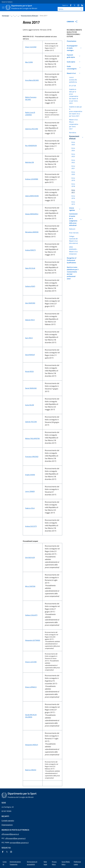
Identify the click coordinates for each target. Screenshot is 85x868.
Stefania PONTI (30, 286)
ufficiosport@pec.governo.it (15, 838)
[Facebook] (70, 5)
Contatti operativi (8, 821)
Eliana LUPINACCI (31, 687)
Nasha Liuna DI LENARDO (30, 114)
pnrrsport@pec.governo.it (19, 843)
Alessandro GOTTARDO (33, 640)
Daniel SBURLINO (31, 388)
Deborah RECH (30, 320)
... (12, 16)
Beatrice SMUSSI (31, 770)
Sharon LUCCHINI (31, 662)
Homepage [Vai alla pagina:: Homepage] (5, 16)
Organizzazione (7, 825)
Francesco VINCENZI (32, 457)
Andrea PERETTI (30, 250)
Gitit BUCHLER (30, 557)
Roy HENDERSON (31, 146)
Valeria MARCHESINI (32, 196)
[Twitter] (74, 5)
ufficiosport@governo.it (10, 834)
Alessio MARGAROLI (32, 214)
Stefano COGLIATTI (31, 615)
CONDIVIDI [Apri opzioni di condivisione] (72, 22)
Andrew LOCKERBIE (32, 179)
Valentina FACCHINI (32, 129)
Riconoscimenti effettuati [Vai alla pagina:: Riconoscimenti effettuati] (29, 16)
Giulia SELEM (30, 405)
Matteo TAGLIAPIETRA (32, 438)
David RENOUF (30, 355)
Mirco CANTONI (30, 586)
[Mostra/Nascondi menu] (3, 8)
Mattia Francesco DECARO (31, 98)
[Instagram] (78, 5)
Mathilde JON (30, 162)
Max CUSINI (29, 62)
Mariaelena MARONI (32, 232)
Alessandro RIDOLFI (32, 745)
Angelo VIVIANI (30, 475)
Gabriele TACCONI (31, 422)
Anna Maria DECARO (32, 80)
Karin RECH (29, 338)
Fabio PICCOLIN (30, 268)
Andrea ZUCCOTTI (31, 526)
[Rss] (81, 5)
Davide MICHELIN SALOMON (31, 716)
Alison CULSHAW (31, 47)
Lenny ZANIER (30, 491)
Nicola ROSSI (29, 371)
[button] (74, 41)
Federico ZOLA (30, 508)
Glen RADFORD (30, 303)
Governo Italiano (7, 2)
